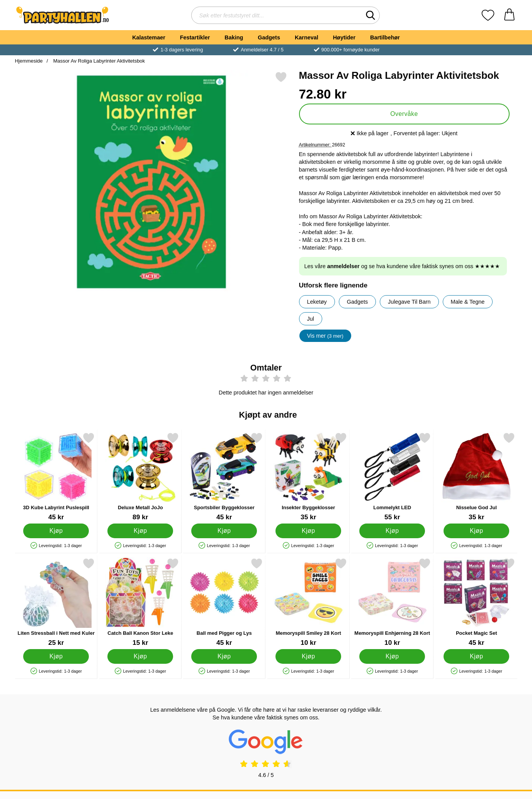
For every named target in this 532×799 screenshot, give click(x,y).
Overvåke (404, 114)
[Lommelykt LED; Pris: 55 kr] (392, 477)
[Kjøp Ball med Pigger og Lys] (224, 656)
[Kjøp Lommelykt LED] (392, 531)
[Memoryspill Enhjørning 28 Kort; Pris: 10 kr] (392, 602)
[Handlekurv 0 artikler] (509, 15)
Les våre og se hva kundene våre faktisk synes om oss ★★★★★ (402, 266)
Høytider (344, 37)
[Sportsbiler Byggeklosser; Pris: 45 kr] (224, 477)
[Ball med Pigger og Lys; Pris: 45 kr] (224, 602)
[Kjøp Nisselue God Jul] (476, 531)
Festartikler (195, 37)
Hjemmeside (29, 61)
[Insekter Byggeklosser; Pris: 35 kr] (308, 477)
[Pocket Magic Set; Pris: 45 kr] (476, 602)
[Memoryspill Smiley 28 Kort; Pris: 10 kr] (308, 602)
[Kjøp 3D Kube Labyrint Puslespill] (56, 531)
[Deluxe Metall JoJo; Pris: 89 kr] (140, 477)
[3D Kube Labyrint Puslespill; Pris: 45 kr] (56, 477)
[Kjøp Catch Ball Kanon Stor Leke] (140, 656)
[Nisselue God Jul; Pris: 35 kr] (476, 477)
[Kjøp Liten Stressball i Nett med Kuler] (56, 656)
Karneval (307, 37)
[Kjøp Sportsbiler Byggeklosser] (224, 531)
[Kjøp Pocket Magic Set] (476, 656)
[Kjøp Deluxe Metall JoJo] (140, 531)
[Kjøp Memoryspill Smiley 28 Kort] (308, 656)
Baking (234, 37)
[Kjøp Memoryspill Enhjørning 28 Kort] (392, 656)
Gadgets (269, 37)
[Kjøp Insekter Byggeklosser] (308, 531)
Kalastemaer (149, 37)
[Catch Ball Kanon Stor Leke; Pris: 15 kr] (140, 602)
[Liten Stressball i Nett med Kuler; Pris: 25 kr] (56, 602)
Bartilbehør (385, 37)
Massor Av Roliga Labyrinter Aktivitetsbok (98, 61)
